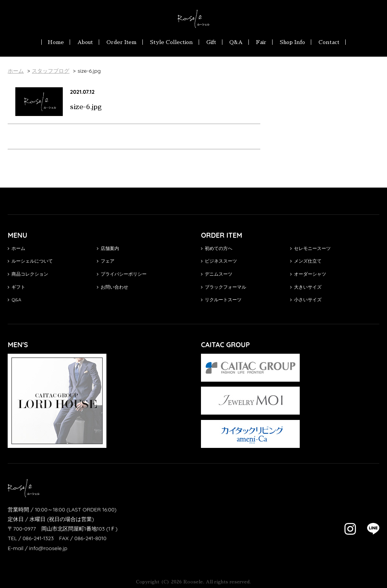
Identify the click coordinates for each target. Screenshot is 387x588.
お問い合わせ (113, 287)
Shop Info (292, 42)
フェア (106, 261)
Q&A (236, 42)
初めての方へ (217, 248)
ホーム (16, 248)
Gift (211, 42)
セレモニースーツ (310, 248)
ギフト (16, 287)
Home (56, 42)
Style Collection (171, 42)
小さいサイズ (306, 300)
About (85, 42)
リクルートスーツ (221, 300)
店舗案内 (108, 248)
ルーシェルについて (30, 261)
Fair (261, 42)
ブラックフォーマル (224, 287)
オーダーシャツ (308, 274)
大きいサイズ (306, 287)
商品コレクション (28, 274)
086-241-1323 (38, 538)
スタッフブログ (51, 71)
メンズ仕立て (306, 261)
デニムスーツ (217, 274)
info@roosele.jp (48, 548)
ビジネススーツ (219, 261)
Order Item (122, 42)
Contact (329, 42)
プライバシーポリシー (122, 274)
